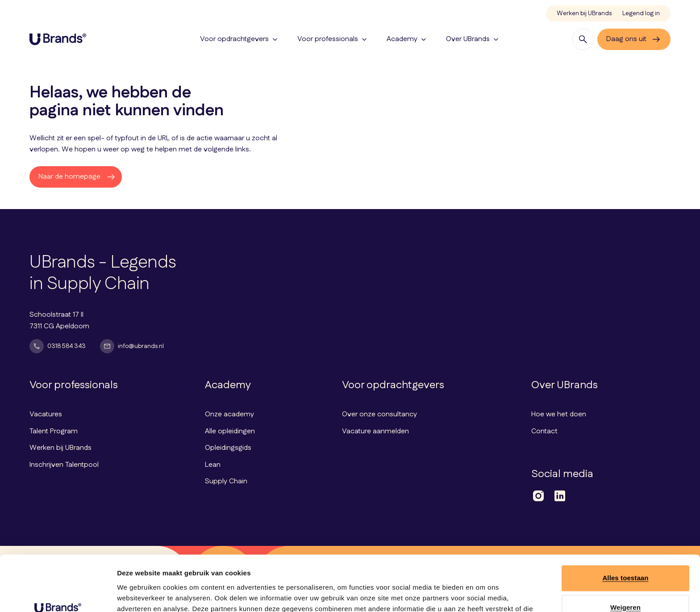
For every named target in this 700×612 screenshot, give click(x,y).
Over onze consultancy (379, 414)
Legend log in (641, 13)
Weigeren (625, 558)
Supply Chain (226, 481)
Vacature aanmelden (375, 431)
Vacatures (46, 414)
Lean (213, 465)
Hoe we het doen (559, 414)
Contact (544, 431)
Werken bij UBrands (584, 13)
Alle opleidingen (230, 431)
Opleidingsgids (228, 448)
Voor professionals (333, 39)
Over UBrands (473, 39)
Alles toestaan (625, 529)
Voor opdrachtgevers (240, 39)
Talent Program (54, 431)
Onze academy (229, 414)
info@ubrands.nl (132, 346)
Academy (407, 39)
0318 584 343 (58, 346)
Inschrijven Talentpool (64, 465)
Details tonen (138, 594)
